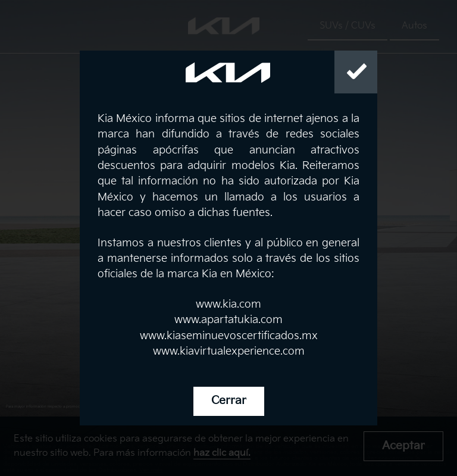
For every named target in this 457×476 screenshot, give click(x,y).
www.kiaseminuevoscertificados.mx (229, 336)
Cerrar (229, 401)
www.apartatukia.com (228, 320)
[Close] (356, 72)
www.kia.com (228, 304)
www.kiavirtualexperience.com (229, 351)
